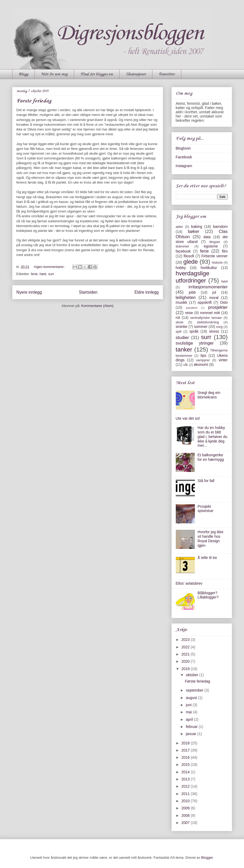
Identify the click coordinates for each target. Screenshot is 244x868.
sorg (219, 327)
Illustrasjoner (136, 74)
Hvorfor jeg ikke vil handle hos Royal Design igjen (210, 539)
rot (178, 318)
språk (194, 331)
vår (186, 365)
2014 (186, 772)
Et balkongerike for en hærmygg (211, 457)
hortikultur (209, 268)
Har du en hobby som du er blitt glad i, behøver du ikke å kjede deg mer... (212, 437)
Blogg (23, 74)
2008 (186, 815)
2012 (186, 786)
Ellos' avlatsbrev (189, 583)
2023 (186, 640)
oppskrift (205, 302)
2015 (186, 765)
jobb (192, 292)
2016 (186, 757)
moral (214, 298)
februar (192, 727)
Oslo (224, 302)
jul (214, 292)
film (225, 251)
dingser (215, 242)
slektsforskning (208, 322)
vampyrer (203, 360)
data (207, 237)
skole (180, 322)
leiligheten (186, 298)
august (192, 698)
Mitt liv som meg (54, 74)
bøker (193, 231)
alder (179, 227)
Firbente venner (214, 256)
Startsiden (88, 292)
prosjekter (218, 307)
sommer (201, 327)
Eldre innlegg (146, 292)
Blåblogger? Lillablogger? (208, 595)
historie (217, 263)
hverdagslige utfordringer (193, 277)
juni (189, 705)
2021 (186, 654)
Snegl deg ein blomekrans (209, 395)
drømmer (183, 246)
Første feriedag (34, 101)
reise (189, 313)
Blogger (207, 858)
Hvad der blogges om (97, 74)
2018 (186, 743)
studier (182, 338)
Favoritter (167, 74)
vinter (223, 360)
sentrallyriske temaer (206, 318)
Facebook (184, 157)
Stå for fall (206, 481)
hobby (181, 268)
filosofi (189, 256)
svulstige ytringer (195, 343)
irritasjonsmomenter (208, 287)
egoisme (211, 246)
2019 (186, 669)
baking (197, 227)
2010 (186, 801)
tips (203, 355)
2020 (186, 661)
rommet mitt (210, 313)
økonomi (201, 364)
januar (192, 734)
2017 (186, 750)
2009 (186, 808)
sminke (182, 327)
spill (179, 332)
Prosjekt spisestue (205, 509)
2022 (186, 647)
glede (191, 262)
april (190, 719)
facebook (183, 251)
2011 (186, 794)
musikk (182, 302)
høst (43, 274)
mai (189, 712)
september (195, 690)
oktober (193, 675)
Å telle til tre (207, 558)
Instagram (184, 166)
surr (51, 274)
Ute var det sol (188, 418)
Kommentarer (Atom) (97, 306)
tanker (184, 350)
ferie (34, 274)
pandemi (192, 308)
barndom (220, 227)
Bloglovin (183, 148)
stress (214, 331)
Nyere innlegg (29, 292)
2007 (186, 823)
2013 (186, 779)
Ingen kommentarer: (50, 267)
